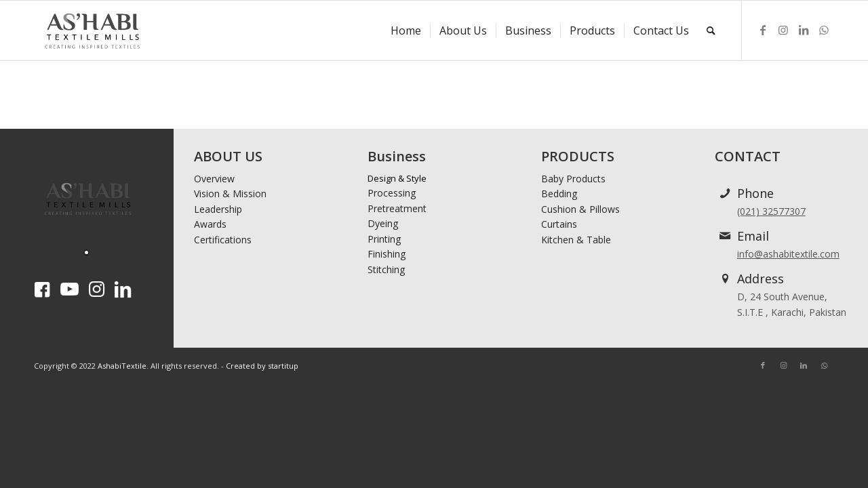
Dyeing (383, 223)
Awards (210, 224)
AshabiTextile (122, 366)
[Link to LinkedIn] (804, 30)
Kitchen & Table (576, 240)
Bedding (559, 194)
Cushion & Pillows (580, 209)
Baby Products (573, 179)
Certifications (223, 240)
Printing (384, 239)
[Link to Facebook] (763, 30)
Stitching (386, 269)
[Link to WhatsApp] (824, 30)
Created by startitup (262, 366)
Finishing (387, 254)
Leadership (218, 209)
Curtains (559, 224)
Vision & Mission (230, 194)
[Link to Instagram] (783, 30)
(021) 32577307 (771, 211)
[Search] (711, 30)
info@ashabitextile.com (788, 254)
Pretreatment (397, 208)
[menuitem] (406, 30)
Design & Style (397, 178)
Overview (214, 179)
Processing (392, 193)
